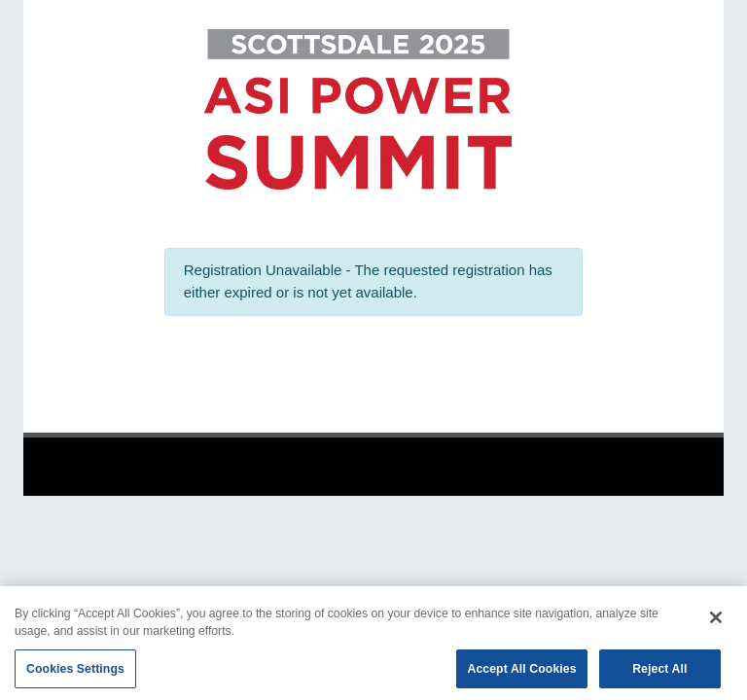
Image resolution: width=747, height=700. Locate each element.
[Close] (716, 621)
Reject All (659, 673)
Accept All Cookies (521, 673)
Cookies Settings (75, 673)
